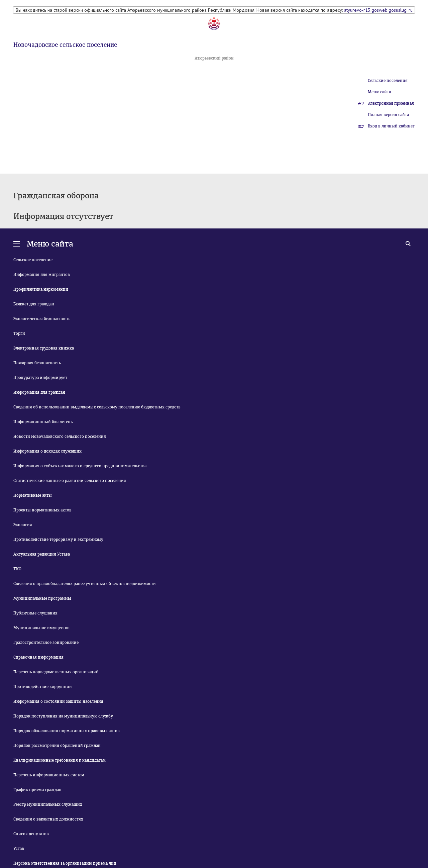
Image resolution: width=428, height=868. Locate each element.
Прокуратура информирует (40, 378)
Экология (23, 525)
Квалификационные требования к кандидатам (60, 760)
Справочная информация (38, 657)
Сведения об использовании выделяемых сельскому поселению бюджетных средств (97, 407)
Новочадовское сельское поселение (65, 45)
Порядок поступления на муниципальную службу (63, 716)
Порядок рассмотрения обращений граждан (57, 746)
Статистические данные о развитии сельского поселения (70, 481)
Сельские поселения (388, 81)
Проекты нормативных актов (42, 510)
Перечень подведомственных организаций (56, 672)
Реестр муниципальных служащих (48, 804)
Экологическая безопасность (42, 319)
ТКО (17, 569)
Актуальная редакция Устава (42, 554)
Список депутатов (31, 834)
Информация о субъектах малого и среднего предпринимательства (80, 466)
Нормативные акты (33, 495)
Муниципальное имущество (41, 628)
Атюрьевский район (214, 58)
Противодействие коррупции (43, 687)
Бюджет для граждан (34, 304)
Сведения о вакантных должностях (48, 819)
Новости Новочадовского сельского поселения (60, 437)
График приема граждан (37, 790)
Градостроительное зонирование (46, 643)
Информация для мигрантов (42, 275)
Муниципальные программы (42, 598)
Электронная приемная (391, 103)
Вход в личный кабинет (391, 126)
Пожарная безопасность (37, 363)
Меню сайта (379, 92)
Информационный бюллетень (43, 422)
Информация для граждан (39, 392)
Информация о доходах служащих (47, 451)
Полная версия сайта (388, 115)
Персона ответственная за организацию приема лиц (65, 863)
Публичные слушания (35, 613)
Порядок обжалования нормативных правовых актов (67, 731)
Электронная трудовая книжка (44, 348)
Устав (19, 849)
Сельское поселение (33, 260)
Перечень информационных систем (49, 775)
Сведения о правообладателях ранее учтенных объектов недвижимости (85, 584)
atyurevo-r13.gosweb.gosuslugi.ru (378, 10)
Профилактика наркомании (41, 289)
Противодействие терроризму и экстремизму (58, 540)
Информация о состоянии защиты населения (58, 701)
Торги (19, 333)
